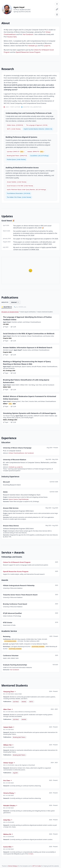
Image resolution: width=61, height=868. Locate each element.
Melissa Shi (8, 834)
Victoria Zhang (9, 793)
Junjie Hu (47, 46)
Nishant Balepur (13, 866)
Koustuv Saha (12, 37)
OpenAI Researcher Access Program (28, 52)
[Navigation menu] (57, 15)
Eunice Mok (8, 847)
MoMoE (24, 702)
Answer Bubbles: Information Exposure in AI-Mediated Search (28, 348)
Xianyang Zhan (10, 692)
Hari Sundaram (28, 34)
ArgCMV (15, 773)
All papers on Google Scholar (10, 312)
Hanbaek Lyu (33, 46)
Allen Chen (8, 709)
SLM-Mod (16, 702)
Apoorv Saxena (13, 499)
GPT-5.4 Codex (37, 866)
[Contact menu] (57, 9)
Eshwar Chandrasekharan (16, 453)
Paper (6, 327)
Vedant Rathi (9, 727)
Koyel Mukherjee (24, 499)
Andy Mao (8, 820)
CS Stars (31, 854)
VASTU (31, 702)
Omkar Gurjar (9, 763)
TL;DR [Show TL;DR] (13, 327)
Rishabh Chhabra (10, 806)
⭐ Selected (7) (7, 307)
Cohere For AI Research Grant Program (17, 562)
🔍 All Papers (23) (20, 307)
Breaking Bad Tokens (19, 737)
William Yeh (8, 745)
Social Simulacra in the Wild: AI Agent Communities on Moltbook (29, 334)
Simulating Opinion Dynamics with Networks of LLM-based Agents (29, 413)
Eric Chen (8, 781)
